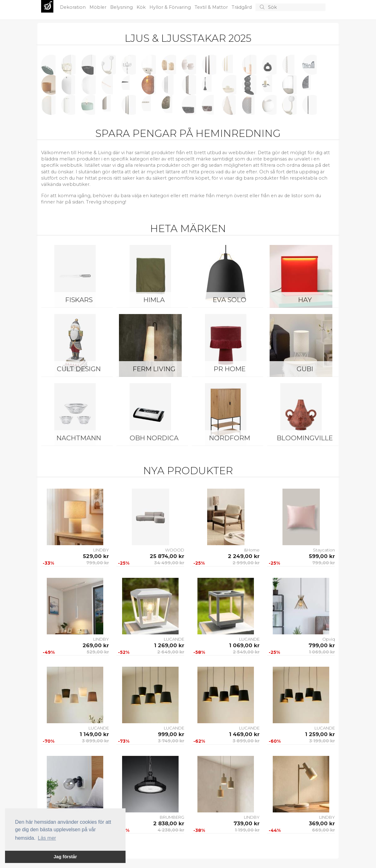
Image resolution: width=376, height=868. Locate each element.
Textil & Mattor (212, 7)
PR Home (230, 369)
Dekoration (73, 7)
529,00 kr (96, 556)
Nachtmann (79, 438)
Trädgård (242, 7)
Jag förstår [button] (65, 857)
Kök (142, 7)
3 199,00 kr (322, 741)
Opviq (329, 639)
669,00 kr (323, 830)
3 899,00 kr (95, 741)
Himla (154, 300)
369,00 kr (322, 823)
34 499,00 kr (169, 563)
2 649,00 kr (171, 652)
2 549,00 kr (246, 652)
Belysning (122, 7)
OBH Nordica (154, 438)
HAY (305, 300)
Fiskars (79, 300)
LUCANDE (174, 639)
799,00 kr (98, 563)
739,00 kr (247, 823)
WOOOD (175, 550)
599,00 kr (322, 556)
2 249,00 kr (244, 556)
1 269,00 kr (169, 645)
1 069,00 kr (244, 645)
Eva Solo (230, 300)
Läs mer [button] (47, 838)
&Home (252, 550)
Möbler (99, 7)
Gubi (305, 369)
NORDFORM (230, 438)
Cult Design (79, 369)
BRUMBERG (172, 817)
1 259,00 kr (320, 734)
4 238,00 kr (171, 830)
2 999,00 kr (246, 563)
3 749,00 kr (171, 741)
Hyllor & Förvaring (171, 7)
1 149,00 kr (94, 734)
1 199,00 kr (247, 830)
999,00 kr (171, 734)
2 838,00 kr (169, 823)
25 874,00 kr (167, 556)
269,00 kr (96, 645)
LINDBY (101, 550)
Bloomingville (305, 438)
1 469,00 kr (244, 734)
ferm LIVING (154, 369)
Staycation (324, 550)
